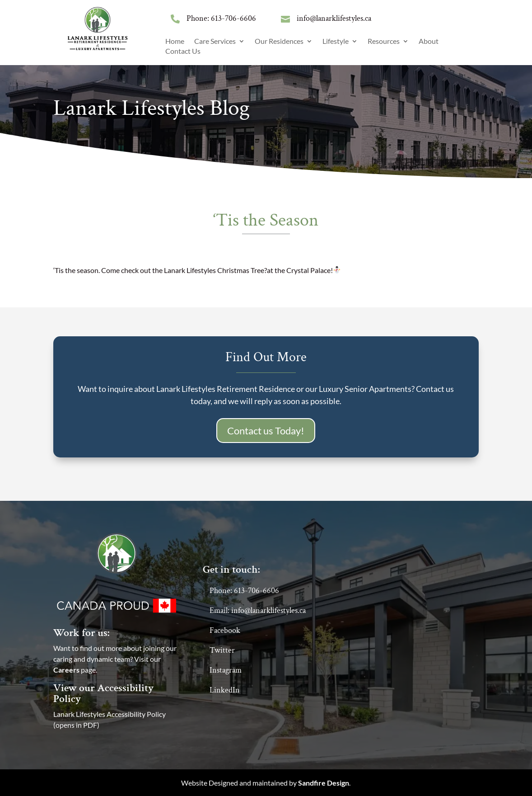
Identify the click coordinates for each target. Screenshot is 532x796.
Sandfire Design (324, 783)
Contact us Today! (266, 431)
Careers (66, 670)
